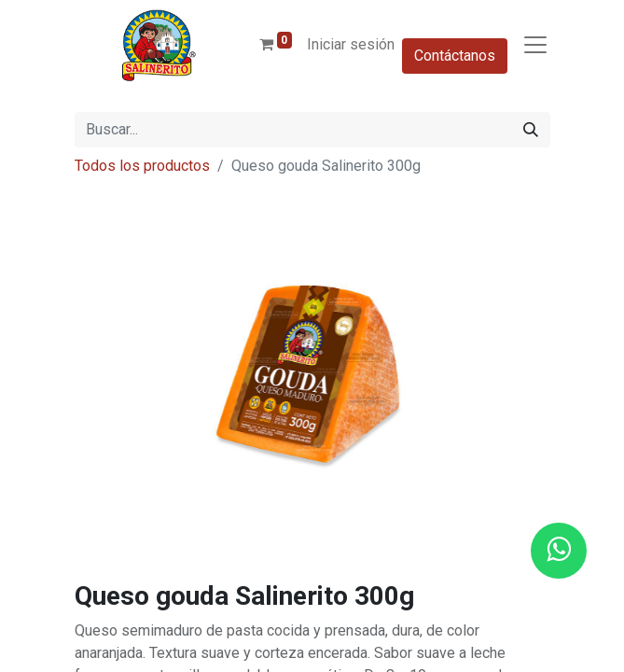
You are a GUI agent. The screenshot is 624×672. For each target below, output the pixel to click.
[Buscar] (531, 130)
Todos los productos (142, 166)
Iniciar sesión (351, 44)
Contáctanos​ (455, 56)
